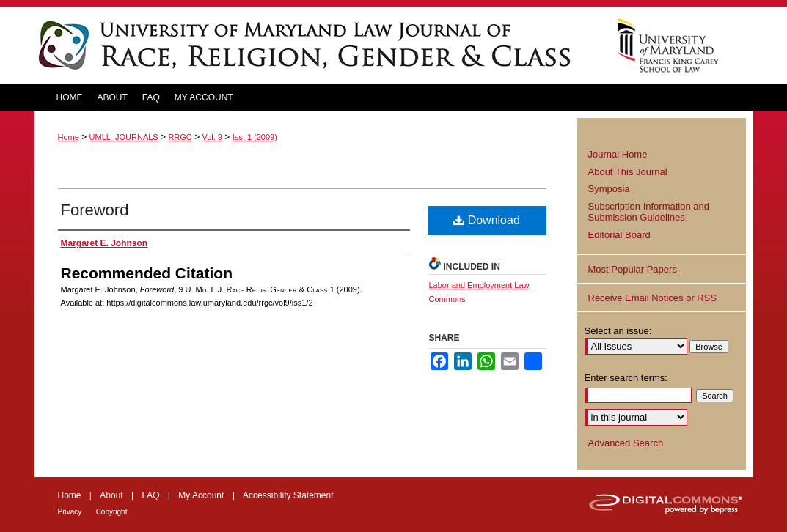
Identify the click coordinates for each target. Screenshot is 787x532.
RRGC (180, 137)
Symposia (609, 189)
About (111, 495)
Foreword (95, 210)
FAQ (150, 495)
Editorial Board (619, 235)
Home (69, 137)
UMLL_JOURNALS (124, 137)
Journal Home (618, 154)
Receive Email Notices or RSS (653, 298)
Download (487, 220)
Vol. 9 (212, 137)
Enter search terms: (626, 378)
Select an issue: (618, 331)
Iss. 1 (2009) (255, 137)
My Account (201, 495)
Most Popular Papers (633, 269)
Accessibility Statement (288, 495)
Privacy (70, 512)
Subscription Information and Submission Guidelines (649, 212)
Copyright (112, 512)
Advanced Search (626, 443)
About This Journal (628, 172)
